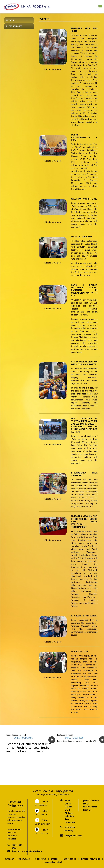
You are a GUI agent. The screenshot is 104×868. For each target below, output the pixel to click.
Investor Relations (90, 859)
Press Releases (14, 26)
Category (9, 859)
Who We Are (24, 859)
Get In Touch (70, 859)
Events (10, 20)
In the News (40, 859)
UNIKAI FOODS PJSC (23, 738)
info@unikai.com (73, 836)
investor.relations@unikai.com (27, 851)
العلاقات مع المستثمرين (53, 862)
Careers (55, 859)
